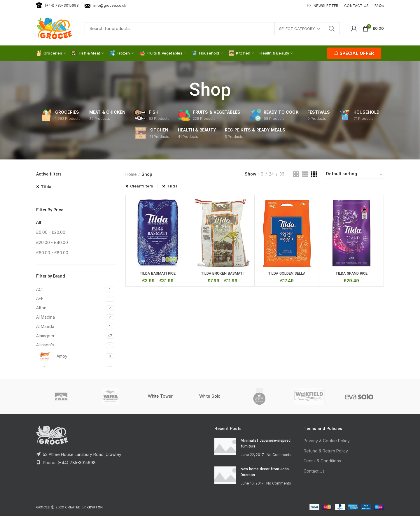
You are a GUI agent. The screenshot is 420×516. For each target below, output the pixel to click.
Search (332, 29)
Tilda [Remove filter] (46, 187)
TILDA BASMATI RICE (158, 273)
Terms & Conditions (322, 461)
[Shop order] (355, 175)
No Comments (279, 455)
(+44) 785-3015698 (57, 5)
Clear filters (142, 186)
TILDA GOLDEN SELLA (287, 273)
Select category (297, 29)
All (39, 222)
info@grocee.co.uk (105, 5)
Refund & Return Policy (326, 451)
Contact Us (314, 471)
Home (131, 174)
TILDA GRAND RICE (351, 273)
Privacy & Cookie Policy (327, 441)
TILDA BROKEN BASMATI (222, 273)
